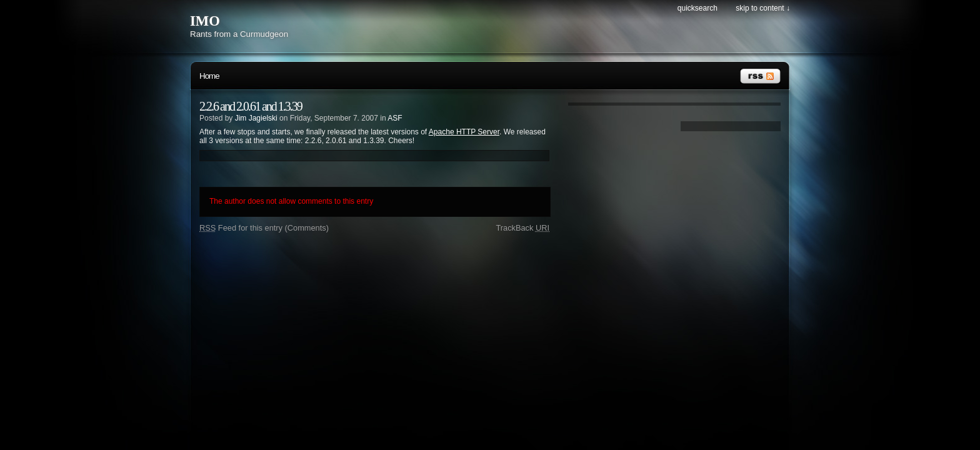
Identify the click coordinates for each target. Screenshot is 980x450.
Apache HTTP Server (464, 132)
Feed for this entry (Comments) (264, 228)
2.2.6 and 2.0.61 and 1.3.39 (251, 106)
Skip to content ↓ (763, 8)
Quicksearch (697, 8)
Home (209, 76)
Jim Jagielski (256, 118)
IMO (205, 21)
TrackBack (522, 228)
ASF (395, 118)
